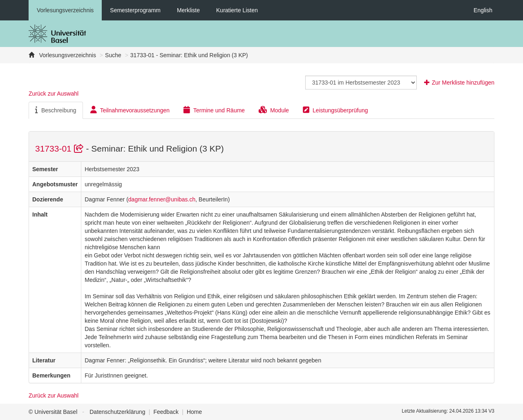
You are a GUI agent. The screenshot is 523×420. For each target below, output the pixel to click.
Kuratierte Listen (237, 10)
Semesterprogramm (135, 10)
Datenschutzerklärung (117, 412)
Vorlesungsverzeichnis (65, 10)
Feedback (166, 412)
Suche (113, 55)
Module (274, 110)
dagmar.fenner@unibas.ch (162, 199)
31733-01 (60, 149)
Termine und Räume (214, 110)
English (483, 10)
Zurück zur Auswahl (54, 94)
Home (194, 412)
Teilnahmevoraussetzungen (130, 110)
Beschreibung (56, 110)
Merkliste (188, 10)
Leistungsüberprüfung (335, 110)
